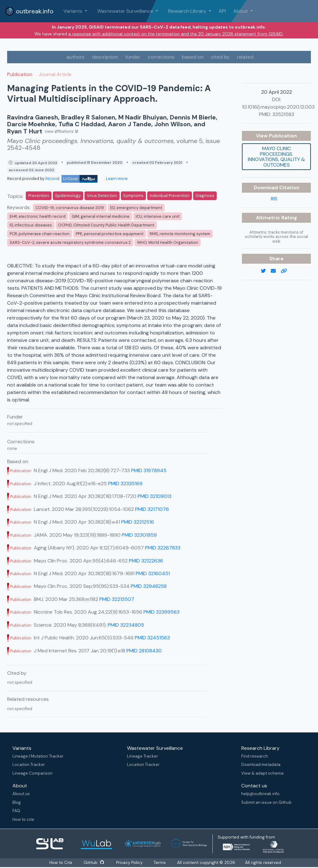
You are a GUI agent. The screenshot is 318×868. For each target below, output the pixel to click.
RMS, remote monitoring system (180, 234)
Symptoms (133, 196)
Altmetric (269, 218)
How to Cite (61, 863)
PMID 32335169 (125, 483)
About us (21, 794)
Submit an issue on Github (266, 802)
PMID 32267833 (163, 548)
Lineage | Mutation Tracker (38, 756)
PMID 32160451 (153, 573)
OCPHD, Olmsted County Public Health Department (106, 225)
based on (193, 57)
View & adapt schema (262, 773)
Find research (255, 756)
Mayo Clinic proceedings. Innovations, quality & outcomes (276, 157)
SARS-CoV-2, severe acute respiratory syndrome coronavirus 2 (70, 242)
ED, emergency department (136, 208)
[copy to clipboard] (286, 271)
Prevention (39, 196)
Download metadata (261, 765)
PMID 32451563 (152, 638)
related (245, 57)
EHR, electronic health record (38, 216)
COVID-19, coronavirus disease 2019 (70, 208)
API (222, 11)
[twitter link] (266, 271)
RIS (274, 199)
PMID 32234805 (126, 625)
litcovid (71, 179)
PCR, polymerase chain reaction (40, 234)
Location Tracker (29, 765)
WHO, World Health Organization (168, 242)
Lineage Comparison (32, 773)
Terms (160, 863)
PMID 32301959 (139, 535)
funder (133, 57)
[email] (276, 271)
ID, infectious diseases (31, 225)
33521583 (283, 114)
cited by (220, 57)
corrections (161, 57)
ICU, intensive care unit (158, 216)
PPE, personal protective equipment (110, 234)
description (105, 57)
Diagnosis (205, 196)
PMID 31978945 (149, 470)
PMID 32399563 (161, 612)
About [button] (241, 11)
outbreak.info (29, 11)
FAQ (16, 811)
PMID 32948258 (149, 586)
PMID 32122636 (146, 561)
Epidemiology (68, 196)
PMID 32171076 (152, 509)
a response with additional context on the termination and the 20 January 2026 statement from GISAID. (176, 34)
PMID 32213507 (117, 599)
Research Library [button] (188, 11)
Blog (17, 802)
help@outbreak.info (260, 794)
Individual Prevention (170, 196)
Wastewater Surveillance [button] (126, 11)
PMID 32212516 (138, 522)
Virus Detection (102, 196)
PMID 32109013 (154, 496)
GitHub (93, 863)
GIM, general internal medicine (101, 216)
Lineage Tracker (143, 756)
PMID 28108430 (144, 651)
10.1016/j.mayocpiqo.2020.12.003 (278, 107)
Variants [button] (73, 11)
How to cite (23, 819)
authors (75, 57)
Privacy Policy (130, 863)
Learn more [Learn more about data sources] (116, 179)
